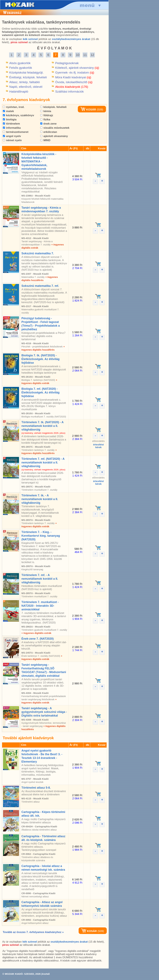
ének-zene (48, 124)
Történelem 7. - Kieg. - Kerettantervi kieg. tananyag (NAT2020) (41, 536)
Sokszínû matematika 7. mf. (40, 286)
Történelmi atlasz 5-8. (36, 788)
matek (8, 111)
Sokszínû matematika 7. (38, 253)
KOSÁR (88, 110)
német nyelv (12, 140)
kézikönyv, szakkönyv (18, 115)
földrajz (47, 115)
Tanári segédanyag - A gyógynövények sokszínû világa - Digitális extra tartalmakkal (44, 712)
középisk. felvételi (53, 107)
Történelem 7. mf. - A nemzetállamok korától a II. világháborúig (40, 579)
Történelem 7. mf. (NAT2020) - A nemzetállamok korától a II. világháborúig (43, 463)
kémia (46, 111)
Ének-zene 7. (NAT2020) (38, 639)
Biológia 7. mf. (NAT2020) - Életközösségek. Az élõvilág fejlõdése (40, 392)
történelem (11, 124)
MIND (45, 140)
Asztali (46, 974)
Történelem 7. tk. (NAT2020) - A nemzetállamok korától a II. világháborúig (42, 426)
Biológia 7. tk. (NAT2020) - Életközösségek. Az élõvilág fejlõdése (40, 359)
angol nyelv (12, 136)
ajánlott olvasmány (54, 136)
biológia (10, 120)
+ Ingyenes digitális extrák (36, 633)
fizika (45, 120)
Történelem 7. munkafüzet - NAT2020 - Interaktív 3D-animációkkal (40, 606)
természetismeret (16, 132)
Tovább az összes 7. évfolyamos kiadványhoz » (33, 932)
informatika (12, 128)
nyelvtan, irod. (14, 107)
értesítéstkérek (99, 446)
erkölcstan (49, 132)
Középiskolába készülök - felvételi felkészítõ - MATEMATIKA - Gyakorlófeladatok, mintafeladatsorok (39, 161)
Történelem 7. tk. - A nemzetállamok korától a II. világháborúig (40, 499)
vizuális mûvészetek (55, 128)
